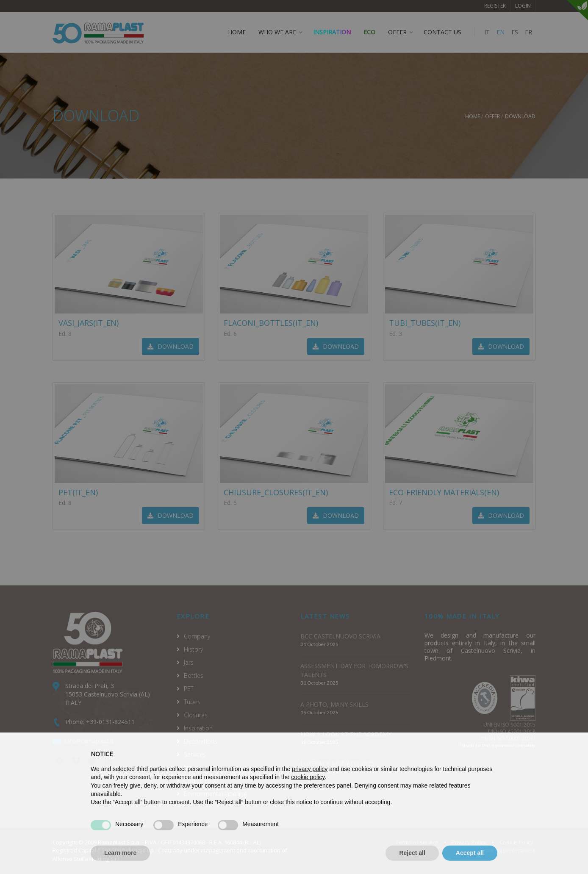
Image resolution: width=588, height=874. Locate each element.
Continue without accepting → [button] (455, 767)
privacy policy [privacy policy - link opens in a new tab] (310, 785)
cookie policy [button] (308, 794)
